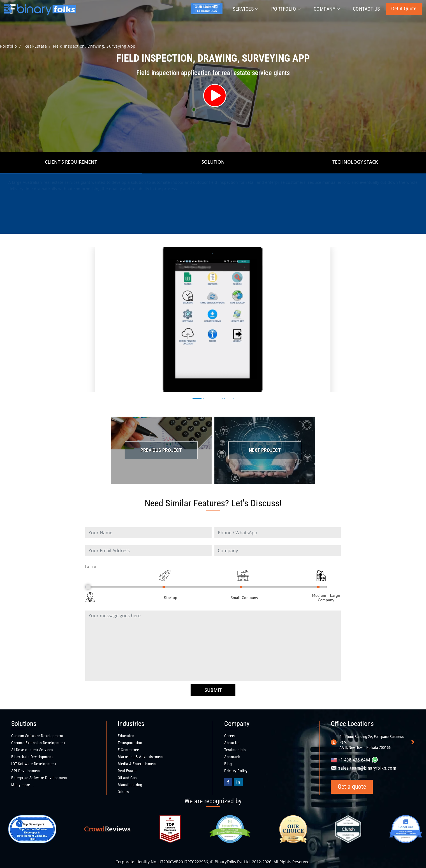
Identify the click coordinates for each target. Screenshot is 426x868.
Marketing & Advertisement (141, 757)
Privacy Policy (236, 771)
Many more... (23, 785)
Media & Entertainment (137, 764)
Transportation (130, 743)
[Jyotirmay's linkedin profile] (208, 13)
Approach (232, 757)
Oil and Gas (127, 778)
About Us (232, 743)
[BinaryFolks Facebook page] (228, 782)
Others (123, 792)
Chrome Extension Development (38, 743)
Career (230, 736)
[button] (197, 399)
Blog (228, 764)
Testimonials (235, 750)
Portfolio (286, 9)
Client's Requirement (71, 162)
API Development (26, 771)
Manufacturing (130, 785)
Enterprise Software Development (39, 778)
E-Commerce (128, 750)
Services (246, 9)
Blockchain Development (32, 757)
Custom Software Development (37, 736)
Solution (213, 162)
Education (126, 736)
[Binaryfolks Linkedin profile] (238, 782)
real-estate (36, 46)
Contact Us (366, 9)
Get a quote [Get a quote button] (404, 9)
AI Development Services (32, 750)
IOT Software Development (34, 764)
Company (327, 9)
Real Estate (127, 771)
